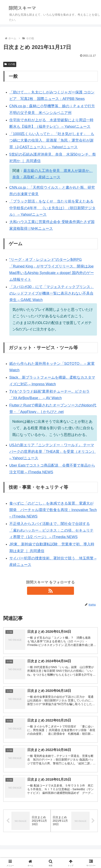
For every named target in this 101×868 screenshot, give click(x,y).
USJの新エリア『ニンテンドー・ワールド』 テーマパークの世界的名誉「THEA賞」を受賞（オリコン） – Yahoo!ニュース (53, 452)
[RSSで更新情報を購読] (50, 591)
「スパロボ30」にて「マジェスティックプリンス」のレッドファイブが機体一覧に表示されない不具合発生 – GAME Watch (52, 293)
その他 (10, 64)
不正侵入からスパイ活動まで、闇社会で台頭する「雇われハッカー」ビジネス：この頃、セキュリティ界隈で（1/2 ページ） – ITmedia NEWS (51, 530)
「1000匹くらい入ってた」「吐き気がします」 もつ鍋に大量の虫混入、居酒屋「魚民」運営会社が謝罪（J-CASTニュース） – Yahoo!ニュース (52, 140)
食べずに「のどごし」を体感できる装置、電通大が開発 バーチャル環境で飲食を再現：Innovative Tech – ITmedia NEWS (53, 510)
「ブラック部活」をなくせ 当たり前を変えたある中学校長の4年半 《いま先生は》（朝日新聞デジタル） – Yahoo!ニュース (52, 208)
